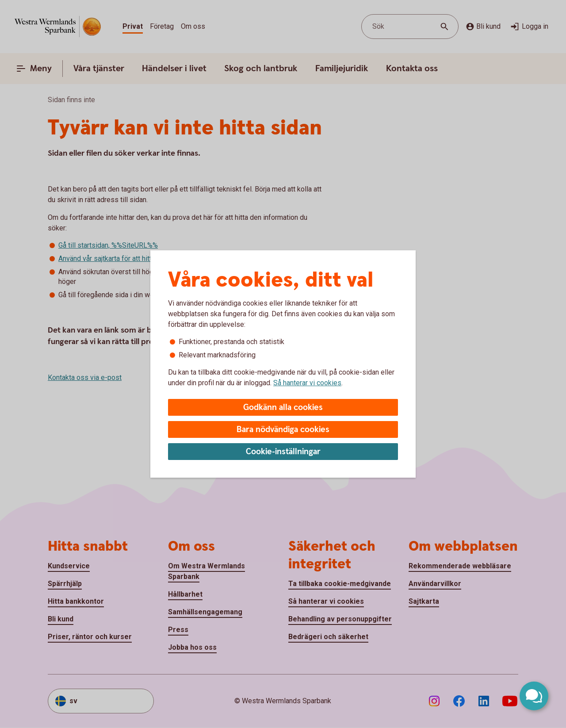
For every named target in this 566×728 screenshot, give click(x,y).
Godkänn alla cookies (283, 408)
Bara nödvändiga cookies (283, 430)
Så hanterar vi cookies (307, 383)
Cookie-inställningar (283, 452)
